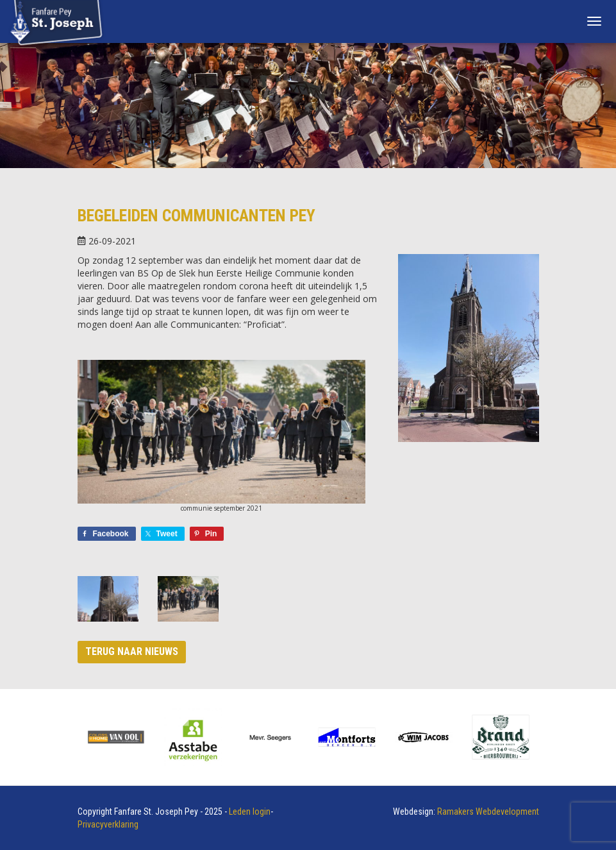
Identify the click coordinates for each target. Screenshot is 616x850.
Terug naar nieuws (132, 651)
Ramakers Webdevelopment (488, 812)
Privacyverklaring (108, 824)
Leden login (250, 812)
